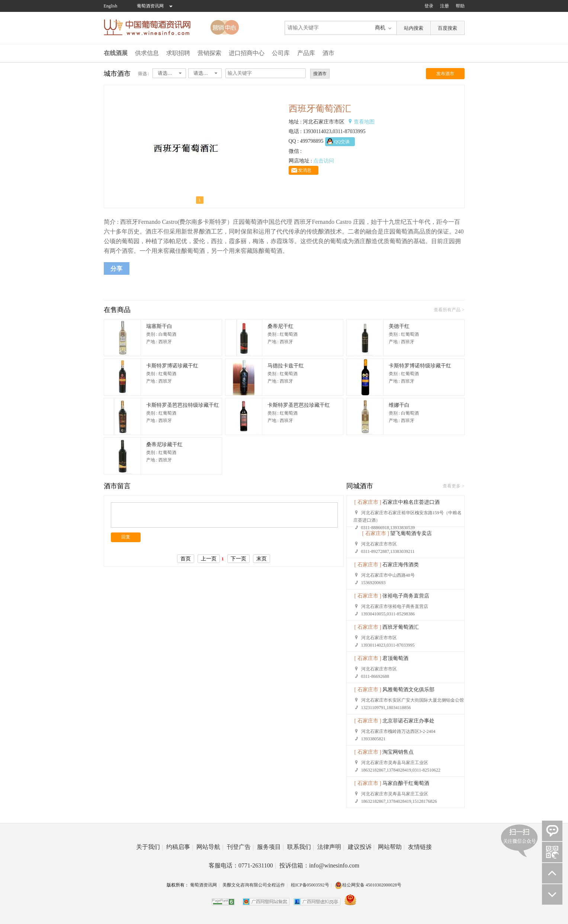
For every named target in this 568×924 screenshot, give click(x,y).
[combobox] (169, 73)
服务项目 (270, 847)
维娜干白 (399, 405)
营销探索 (209, 53)
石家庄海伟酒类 (401, 565)
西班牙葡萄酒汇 (401, 627)
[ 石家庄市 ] (368, 502)
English (111, 6)
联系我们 (301, 847)
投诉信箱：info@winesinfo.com (319, 865)
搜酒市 (320, 74)
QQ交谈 (342, 142)
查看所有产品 (447, 310)
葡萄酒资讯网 (150, 6)
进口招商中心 (247, 53)
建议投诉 (361, 847)
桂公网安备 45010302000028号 (368, 885)
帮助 (460, 6)
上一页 (209, 559)
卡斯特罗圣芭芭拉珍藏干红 (299, 405)
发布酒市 (445, 74)
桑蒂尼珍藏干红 (164, 445)
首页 (186, 559)
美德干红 (399, 326)
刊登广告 (240, 847)
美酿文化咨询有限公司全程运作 (254, 885)
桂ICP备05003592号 (310, 885)
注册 (445, 6)
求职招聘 (178, 53)
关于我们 (150, 847)
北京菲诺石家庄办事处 (408, 721)
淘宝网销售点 (398, 752)
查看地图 (364, 122)
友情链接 (420, 847)
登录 (429, 6)
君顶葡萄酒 (395, 658)
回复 (126, 537)
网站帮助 (391, 847)
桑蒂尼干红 (280, 326)
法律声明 (331, 847)
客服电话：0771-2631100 (242, 865)
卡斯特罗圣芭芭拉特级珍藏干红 (183, 405)
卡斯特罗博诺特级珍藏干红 (420, 366)
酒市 (328, 53)
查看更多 (452, 486)
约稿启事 (180, 847)
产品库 (306, 53)
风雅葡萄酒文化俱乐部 (408, 690)
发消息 (305, 170)
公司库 (281, 53)
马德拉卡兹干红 (286, 366)
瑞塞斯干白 (159, 326)
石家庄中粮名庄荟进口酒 (411, 502)
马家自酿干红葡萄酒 (406, 783)
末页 (261, 559)
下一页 (238, 559)
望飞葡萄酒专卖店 (411, 533)
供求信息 (147, 53)
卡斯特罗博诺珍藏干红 (172, 366)
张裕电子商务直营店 (406, 596)
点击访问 (324, 161)
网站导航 (210, 847)
